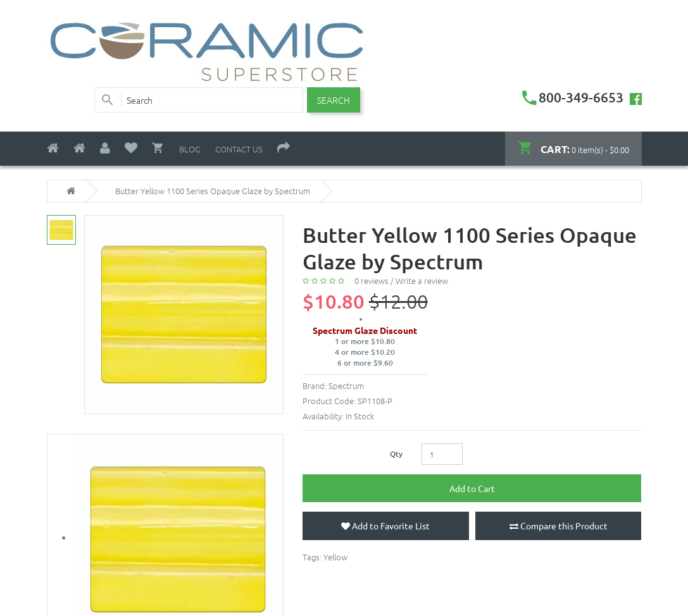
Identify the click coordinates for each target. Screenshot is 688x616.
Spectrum (346, 385)
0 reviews (372, 280)
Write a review (422, 280)
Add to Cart (472, 488)
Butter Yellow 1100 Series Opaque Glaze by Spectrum (213, 191)
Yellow (335, 557)
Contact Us (239, 149)
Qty (396, 453)
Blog (190, 149)
